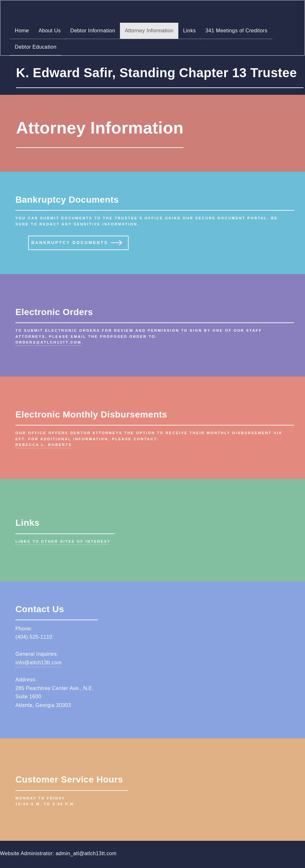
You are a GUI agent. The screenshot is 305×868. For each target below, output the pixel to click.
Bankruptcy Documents (70, 243)
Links (189, 31)
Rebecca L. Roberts (44, 445)
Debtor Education (36, 47)
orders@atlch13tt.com (48, 342)
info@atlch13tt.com (38, 663)
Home (22, 31)
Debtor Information (93, 31)
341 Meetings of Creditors (236, 31)
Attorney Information (149, 31)
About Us (50, 31)
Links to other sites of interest (63, 541)
